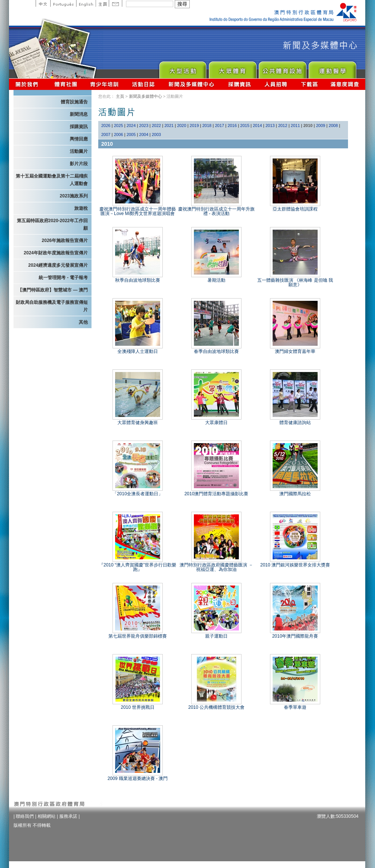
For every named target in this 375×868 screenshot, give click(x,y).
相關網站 (46, 816)
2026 (106, 125)
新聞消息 (79, 114)
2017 (219, 125)
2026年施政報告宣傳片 (65, 241)
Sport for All (232, 68)
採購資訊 (239, 84)
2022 (156, 125)
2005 (131, 134)
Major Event (182, 68)
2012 (283, 125)
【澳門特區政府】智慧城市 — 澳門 (53, 290)
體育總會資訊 (66, 84)
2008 (333, 125)
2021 (169, 125)
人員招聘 (276, 84)
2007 (106, 134)
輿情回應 (79, 139)
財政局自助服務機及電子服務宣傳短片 (52, 306)
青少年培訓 (105, 84)
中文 (43, 3)
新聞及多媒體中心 (192, 84)
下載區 (309, 84)
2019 (194, 125)
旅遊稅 (81, 208)
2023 (144, 125)
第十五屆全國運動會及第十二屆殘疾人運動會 (52, 180)
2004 (144, 134)
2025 (118, 125)
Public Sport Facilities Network (282, 68)
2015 (245, 125)
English (86, 3)
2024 (131, 125)
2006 (118, 134)
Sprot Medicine (332, 68)
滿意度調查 (345, 84)
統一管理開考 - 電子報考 (63, 278)
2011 (295, 125)
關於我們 (28, 84)
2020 (181, 125)
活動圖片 (79, 151)
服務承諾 (68, 816)
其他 (83, 322)
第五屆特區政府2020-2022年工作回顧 (52, 224)
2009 (321, 125)
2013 (270, 125)
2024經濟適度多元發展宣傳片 (58, 265)
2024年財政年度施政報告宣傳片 (56, 253)
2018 (207, 125)
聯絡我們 (25, 816)
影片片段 (79, 164)
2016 (232, 125)
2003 (156, 134)
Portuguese (63, 3)
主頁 (102, 3)
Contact (115, 3)
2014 (257, 125)
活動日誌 (144, 84)
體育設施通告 (74, 102)
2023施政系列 (74, 196)
